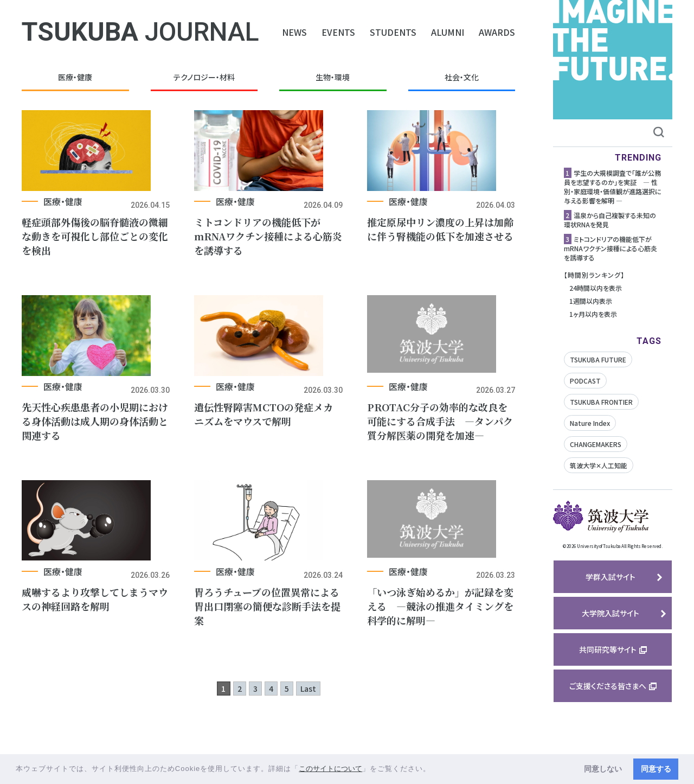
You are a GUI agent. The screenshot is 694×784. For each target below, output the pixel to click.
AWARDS (497, 32)
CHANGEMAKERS (596, 444)
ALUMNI (448, 32)
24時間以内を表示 (596, 288)
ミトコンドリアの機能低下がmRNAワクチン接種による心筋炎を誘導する (611, 248)
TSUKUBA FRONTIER (601, 402)
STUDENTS (393, 32)
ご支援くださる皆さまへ (608, 686)
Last (308, 728)
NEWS (294, 32)
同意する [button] (656, 769)
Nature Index (590, 423)
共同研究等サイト (608, 649)
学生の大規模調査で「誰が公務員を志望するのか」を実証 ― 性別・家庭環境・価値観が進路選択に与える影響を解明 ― (613, 187)
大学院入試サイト (611, 613)
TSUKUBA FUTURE (598, 359)
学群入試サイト (611, 577)
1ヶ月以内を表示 (593, 314)
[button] (435, 770)
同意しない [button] (603, 769)
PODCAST (585, 381)
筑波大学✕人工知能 (599, 465)
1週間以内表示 (591, 301)
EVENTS (338, 32)
